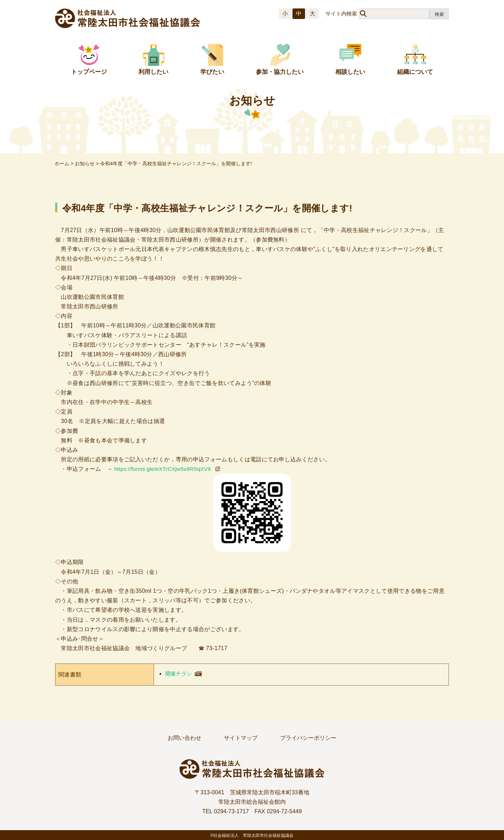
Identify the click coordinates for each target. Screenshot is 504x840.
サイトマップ (241, 738)
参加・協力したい (280, 72)
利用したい (153, 72)
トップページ (89, 72)
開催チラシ (180, 674)
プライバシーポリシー (308, 738)
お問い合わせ (185, 738)
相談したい (350, 72)
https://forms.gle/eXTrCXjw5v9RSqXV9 (165, 469)
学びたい (212, 72)
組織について (415, 72)
